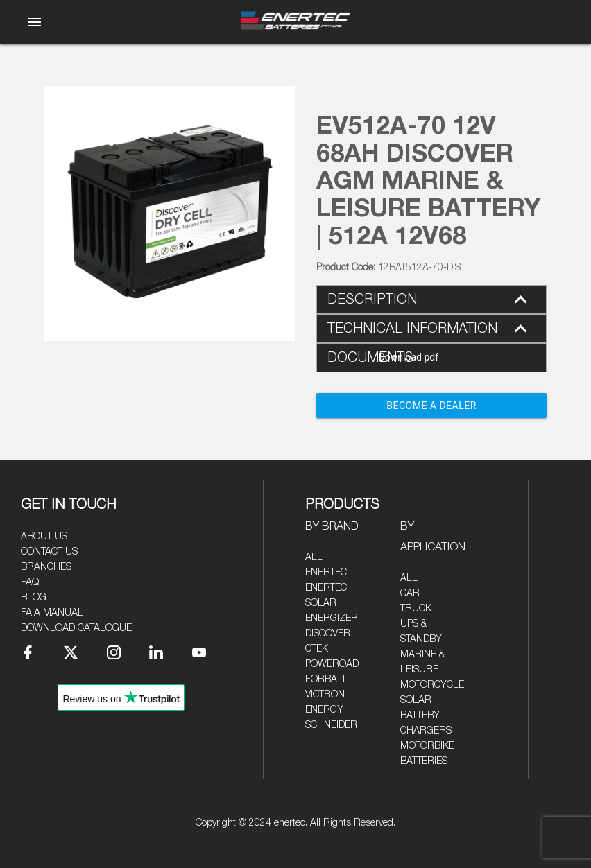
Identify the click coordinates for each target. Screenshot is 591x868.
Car (410, 593)
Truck (416, 609)
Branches (46, 567)
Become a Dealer (431, 406)
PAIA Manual (52, 613)
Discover (328, 634)
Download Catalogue (76, 628)
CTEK (317, 649)
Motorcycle (432, 685)
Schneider (331, 725)
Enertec (326, 573)
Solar (416, 700)
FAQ (30, 582)
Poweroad (332, 664)
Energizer (332, 618)
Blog (34, 598)
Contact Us (49, 552)
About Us (44, 537)
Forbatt (326, 679)
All (314, 557)
